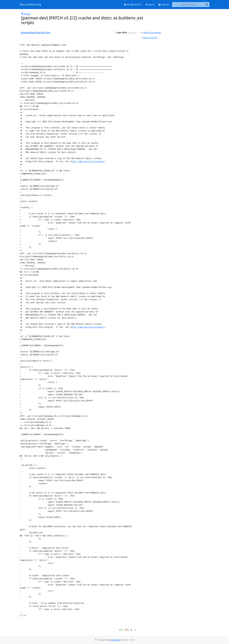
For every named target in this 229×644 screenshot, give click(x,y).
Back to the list (149, 38)
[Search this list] (188, 5)
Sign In (150, 4)
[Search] (207, 5)
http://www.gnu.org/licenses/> (88, 161)
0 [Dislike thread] (127, 630)
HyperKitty (115, 640)
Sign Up (164, 4)
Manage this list (133, 4)
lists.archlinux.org (30, 5)
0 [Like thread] (121, 630)
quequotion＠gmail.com (36, 32)
